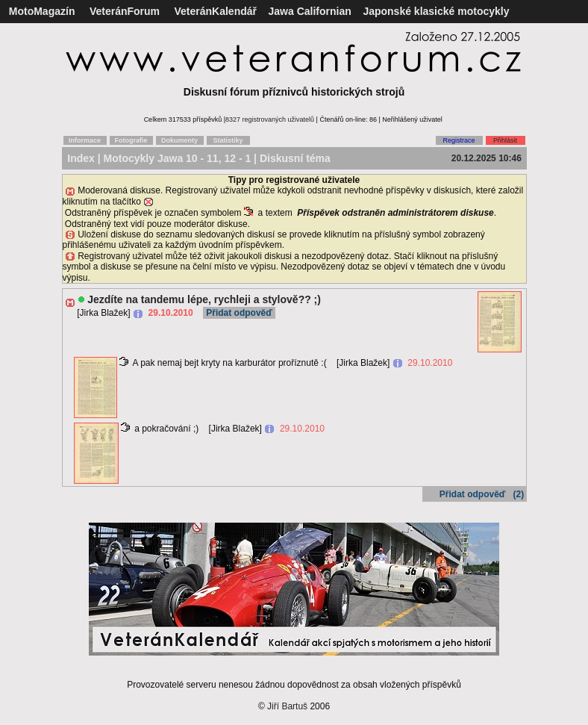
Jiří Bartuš (287, 706)
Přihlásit (505, 140)
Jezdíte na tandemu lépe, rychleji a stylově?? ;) (204, 299)
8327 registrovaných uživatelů (270, 119)
